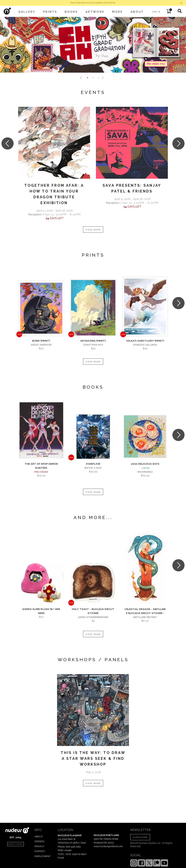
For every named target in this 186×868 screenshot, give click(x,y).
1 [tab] (88, 78)
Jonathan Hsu (93, 345)
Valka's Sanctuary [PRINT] (145, 341)
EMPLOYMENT (43, 856)
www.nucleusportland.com (108, 846)
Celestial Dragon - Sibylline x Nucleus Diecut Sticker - (145, 611)
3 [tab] (98, 78)
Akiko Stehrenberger (93, 617)
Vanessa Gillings (145, 345)
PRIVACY (39, 846)
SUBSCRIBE (140, 837)
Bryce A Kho (93, 468)
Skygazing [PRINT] (93, 341)
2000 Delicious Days (145, 464)
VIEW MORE (93, 230)
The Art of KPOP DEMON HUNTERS (41, 466)
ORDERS (39, 841)
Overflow (93, 464)
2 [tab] (93, 78)
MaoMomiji (145, 472)
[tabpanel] (93, 45)
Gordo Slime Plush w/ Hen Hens (41, 611)
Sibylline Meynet (145, 617)
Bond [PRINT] (41, 341)
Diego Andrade (41, 345)
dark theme (15, 844)
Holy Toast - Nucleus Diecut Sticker (93, 611)
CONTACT (40, 851)
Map (83, 843)
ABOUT (39, 836)
